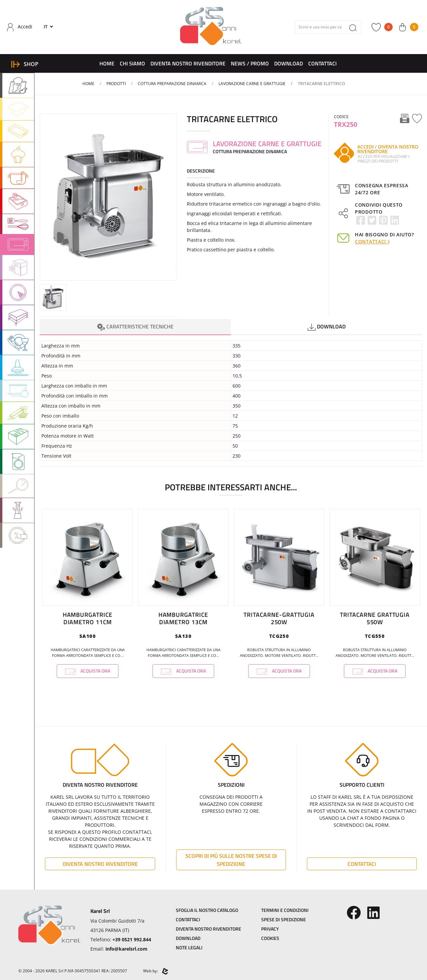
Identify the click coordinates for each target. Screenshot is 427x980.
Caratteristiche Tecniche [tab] (135, 327)
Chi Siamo (132, 63)
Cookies (270, 938)
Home (107, 63)
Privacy (270, 929)
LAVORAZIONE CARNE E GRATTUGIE (252, 84)
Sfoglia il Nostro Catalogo (207, 910)
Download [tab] (327, 327)
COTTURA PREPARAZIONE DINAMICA (172, 84)
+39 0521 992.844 (132, 939)
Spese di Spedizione (284, 919)
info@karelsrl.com (126, 949)
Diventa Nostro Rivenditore (188, 63)
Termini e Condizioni (285, 910)
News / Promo (250, 63)
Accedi (365, 147)
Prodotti (116, 84)
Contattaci (322, 63)
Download (289, 63)
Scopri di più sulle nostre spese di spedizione (231, 860)
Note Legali (189, 947)
